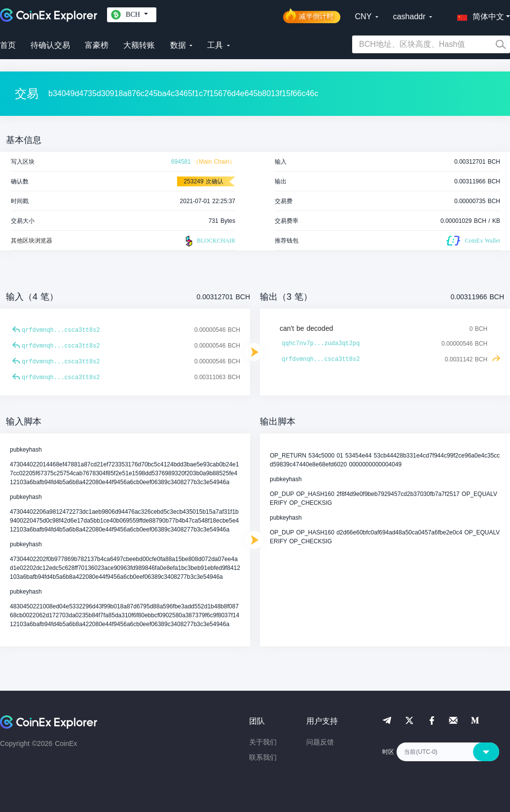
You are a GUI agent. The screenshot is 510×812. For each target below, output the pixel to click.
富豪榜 (97, 45)
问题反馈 (320, 742)
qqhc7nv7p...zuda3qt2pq (321, 344)
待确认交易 (50, 45)
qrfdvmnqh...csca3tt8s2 (61, 330)
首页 (8, 45)
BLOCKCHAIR (209, 241)
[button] (478, 15)
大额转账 (139, 45)
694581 (181, 162)
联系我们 (263, 757)
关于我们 (263, 742)
